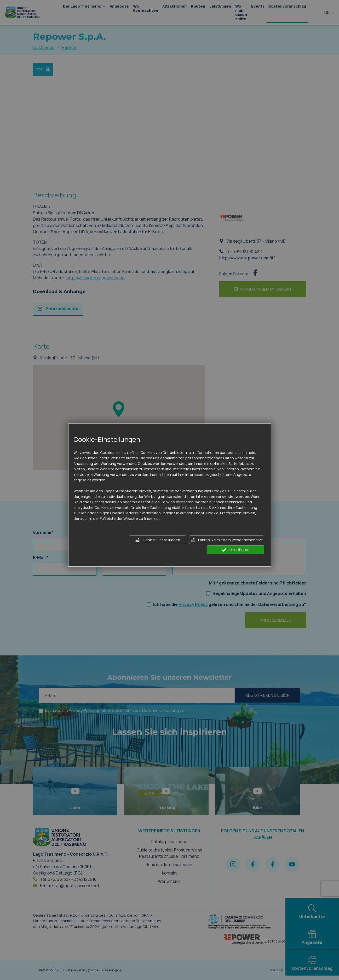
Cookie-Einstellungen (158, 540)
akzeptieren (235, 550)
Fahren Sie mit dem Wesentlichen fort (227, 540)
